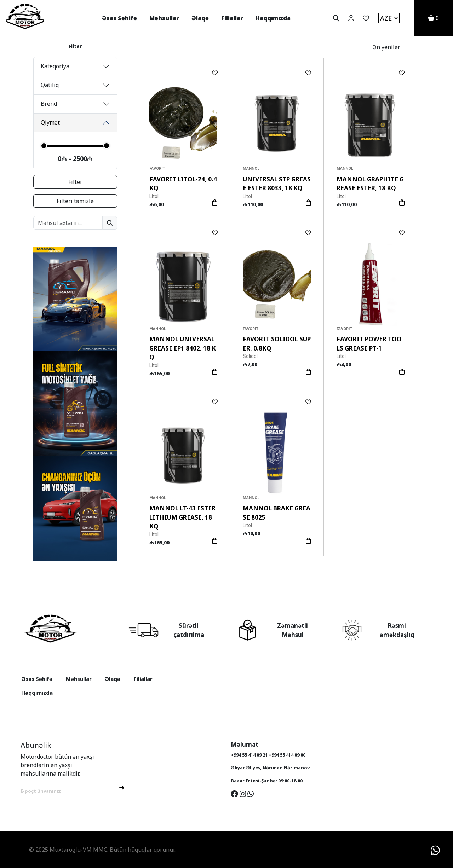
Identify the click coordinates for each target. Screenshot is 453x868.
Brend (49, 104)
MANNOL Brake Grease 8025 (277, 513)
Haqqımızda (273, 18)
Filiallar (232, 18)
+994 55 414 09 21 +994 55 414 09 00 (268, 755)
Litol (154, 196)
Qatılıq (50, 85)
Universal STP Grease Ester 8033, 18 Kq (277, 184)
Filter (75, 182)
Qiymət (50, 122)
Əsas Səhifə (119, 18)
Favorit (157, 169)
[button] (209, 123)
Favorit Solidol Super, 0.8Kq (277, 344)
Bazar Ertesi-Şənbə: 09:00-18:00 (267, 781)
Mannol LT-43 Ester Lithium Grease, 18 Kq (182, 517)
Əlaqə (200, 18)
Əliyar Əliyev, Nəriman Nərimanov (270, 768)
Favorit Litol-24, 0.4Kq (183, 184)
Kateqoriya (55, 66)
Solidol (250, 356)
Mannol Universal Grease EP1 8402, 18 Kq (183, 348)
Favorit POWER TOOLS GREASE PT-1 (369, 344)
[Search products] (68, 223)
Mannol (251, 169)
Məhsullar (164, 18)
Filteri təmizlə (75, 201)
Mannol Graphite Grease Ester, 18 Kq (370, 184)
